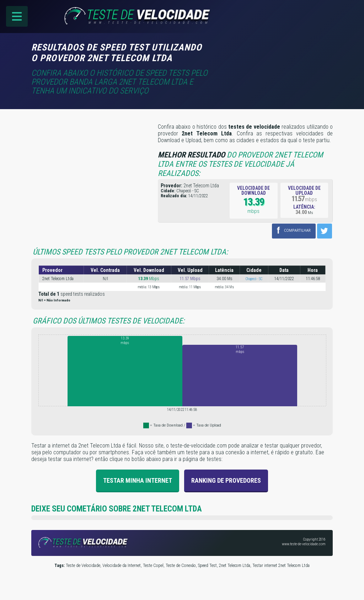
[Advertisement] (273, 52)
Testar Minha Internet (138, 480)
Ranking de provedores (226, 480)
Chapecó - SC (254, 279)
